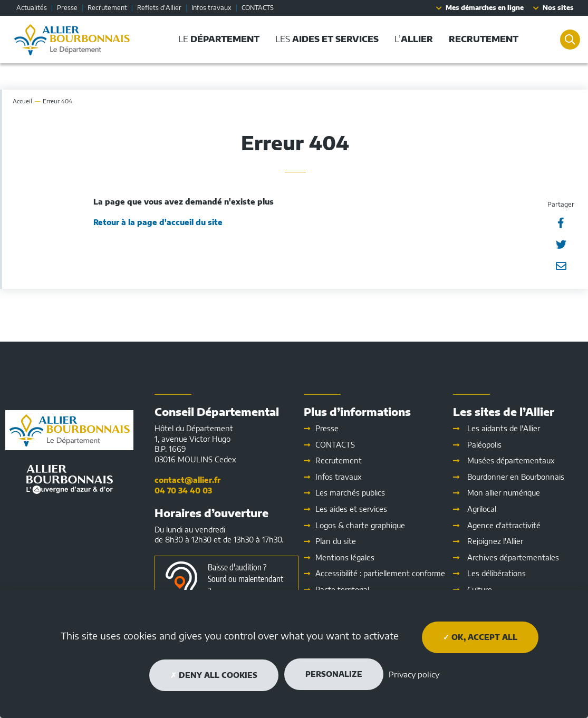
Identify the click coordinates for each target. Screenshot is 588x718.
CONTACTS (258, 8)
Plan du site (336, 541)
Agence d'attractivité (504, 525)
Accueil (22, 101)
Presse (67, 8)
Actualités (32, 8)
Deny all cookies (214, 675)
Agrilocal (482, 509)
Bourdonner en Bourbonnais (516, 477)
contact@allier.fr (187, 480)
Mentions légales (345, 557)
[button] (480, 39)
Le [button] (216, 39)
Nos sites (558, 8)
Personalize (334, 674)
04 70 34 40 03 (183, 491)
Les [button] (324, 39)
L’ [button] (411, 39)
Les (351, 509)
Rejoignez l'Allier (495, 541)
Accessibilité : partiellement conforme (380, 573)
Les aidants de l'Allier (504, 428)
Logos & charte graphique (360, 525)
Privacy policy (414, 674)
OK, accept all (480, 637)
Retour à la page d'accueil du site (158, 222)
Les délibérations (497, 573)
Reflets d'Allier (159, 8)
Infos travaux (211, 8)
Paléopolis (484, 445)
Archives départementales (513, 557)
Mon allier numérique (504, 493)
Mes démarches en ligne (485, 8)
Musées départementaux (511, 460)
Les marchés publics (350, 493)
